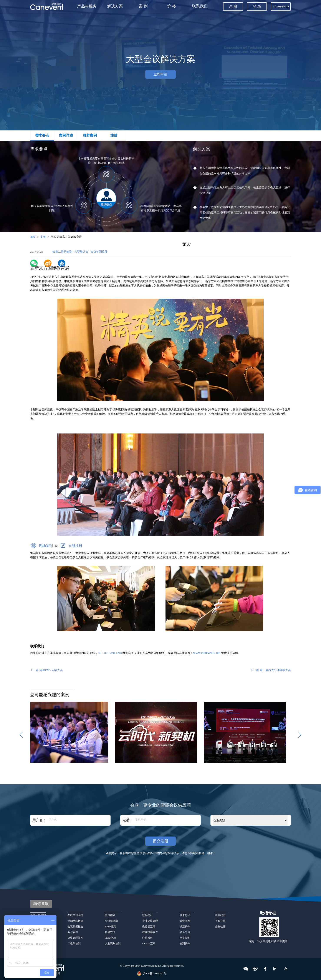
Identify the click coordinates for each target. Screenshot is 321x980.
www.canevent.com (207, 653)
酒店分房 (185, 932)
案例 (43, 237)
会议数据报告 (75, 927)
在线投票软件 (150, 932)
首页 (33, 237)
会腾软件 (220, 927)
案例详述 (66, 135)
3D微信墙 (110, 938)
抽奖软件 (110, 932)
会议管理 (73, 932)
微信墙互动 (149, 927)
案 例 (143, 6)
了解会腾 (220, 921)
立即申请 (160, 74)
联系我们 (200, 6)
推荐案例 (90, 135)
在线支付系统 (75, 915)
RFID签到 (110, 927)
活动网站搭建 (75, 921)
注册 (114, 135)
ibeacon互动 (149, 943)
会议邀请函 (111, 921)
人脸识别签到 (113, 943)
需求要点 (42, 135)
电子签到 (185, 938)
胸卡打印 (186, 915)
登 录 (257, 7)
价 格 (171, 6)
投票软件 (185, 927)
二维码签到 (74, 943)
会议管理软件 (75, 938)
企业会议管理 (150, 921)
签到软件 (185, 943)
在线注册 (75, 546)
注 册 (233, 7)
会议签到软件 (99, 252)
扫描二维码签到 (63, 252)
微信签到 (110, 915)
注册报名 (147, 938)
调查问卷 (185, 921)
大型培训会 (82, 252)
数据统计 (147, 915)
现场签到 (46, 546)
